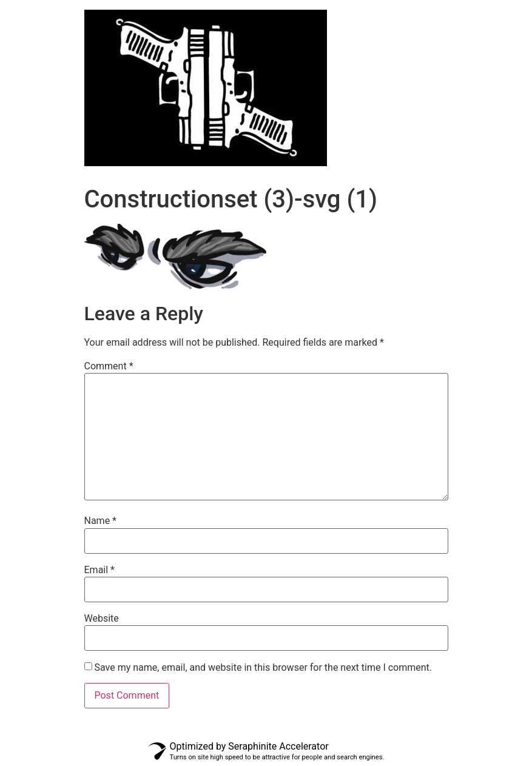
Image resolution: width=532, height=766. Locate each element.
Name (101, 521)
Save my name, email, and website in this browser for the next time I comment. (263, 668)
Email (99, 570)
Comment (109, 366)
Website (102, 619)
